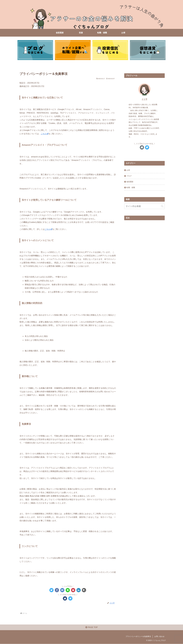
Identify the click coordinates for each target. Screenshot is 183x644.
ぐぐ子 (144, 99)
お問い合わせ (159, 637)
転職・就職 (131, 187)
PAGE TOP (91, 627)
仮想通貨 (130, 182)
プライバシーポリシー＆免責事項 (138, 637)
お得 (128, 170)
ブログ (129, 176)
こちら (45, 134)
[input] (144, 206)
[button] (84, 590)
